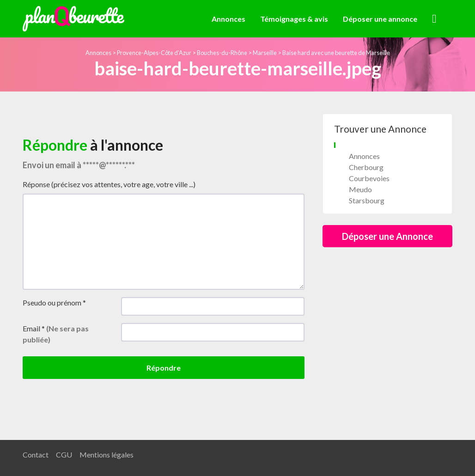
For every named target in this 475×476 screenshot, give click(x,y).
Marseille (265, 53)
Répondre (164, 368)
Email (56, 334)
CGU (64, 455)
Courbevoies (369, 178)
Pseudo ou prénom (54, 302)
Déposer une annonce (380, 19)
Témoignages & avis (294, 19)
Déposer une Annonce (387, 236)
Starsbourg (367, 200)
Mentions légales (107, 455)
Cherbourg (366, 167)
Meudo (360, 189)
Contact (36, 455)
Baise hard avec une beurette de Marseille (336, 53)
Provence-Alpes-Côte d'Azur (154, 53)
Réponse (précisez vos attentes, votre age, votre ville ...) (109, 184)
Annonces (228, 19)
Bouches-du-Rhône (222, 53)
